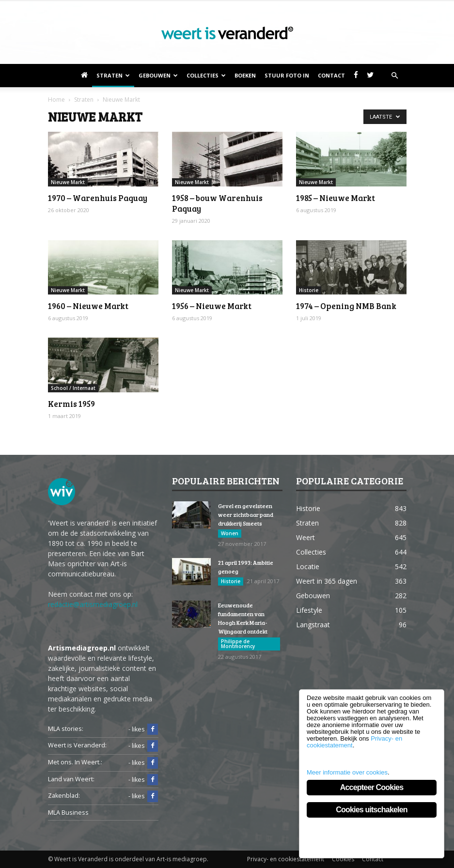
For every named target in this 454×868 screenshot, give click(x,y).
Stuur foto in (287, 75)
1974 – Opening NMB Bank (346, 306)
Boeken (245, 75)
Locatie (308, 566)
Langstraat (313, 625)
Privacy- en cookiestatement (286, 859)
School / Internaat (73, 388)
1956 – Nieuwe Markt (212, 306)
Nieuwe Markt (68, 182)
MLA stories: (66, 729)
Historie (309, 290)
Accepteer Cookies (372, 787)
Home (56, 100)
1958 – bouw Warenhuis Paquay (217, 203)
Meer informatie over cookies (347, 772)
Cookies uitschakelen (372, 810)
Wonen (230, 533)
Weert (305, 537)
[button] (395, 76)
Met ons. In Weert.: (75, 762)
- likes (143, 729)
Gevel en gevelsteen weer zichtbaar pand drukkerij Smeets (246, 514)
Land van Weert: (71, 779)
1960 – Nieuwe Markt (88, 306)
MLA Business (68, 813)
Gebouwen (158, 75)
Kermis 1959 (71, 404)
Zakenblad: (64, 796)
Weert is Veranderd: (77, 745)
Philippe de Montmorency (238, 644)
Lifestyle (309, 610)
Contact (331, 75)
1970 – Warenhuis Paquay (98, 198)
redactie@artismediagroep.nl (93, 604)
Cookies (343, 859)
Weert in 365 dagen (327, 581)
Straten (113, 75)
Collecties (206, 75)
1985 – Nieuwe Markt (336, 198)
